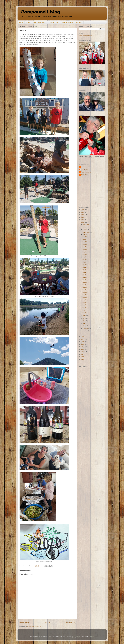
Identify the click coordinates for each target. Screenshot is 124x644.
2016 (83, 342)
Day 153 (85, 285)
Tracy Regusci (85, 175)
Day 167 (85, 249)
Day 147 (85, 300)
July (84, 316)
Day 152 (85, 287)
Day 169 (85, 244)
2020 (83, 222)
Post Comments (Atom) (34, 626)
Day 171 (85, 239)
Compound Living (40, 12)
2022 (83, 217)
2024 (83, 212)
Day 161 (85, 265)
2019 (83, 334)
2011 (83, 354)
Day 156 (85, 277)
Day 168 (85, 247)
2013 (83, 349)
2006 (83, 359)
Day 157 (85, 275)
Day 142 (85, 313)
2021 (83, 220)
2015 (83, 344)
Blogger (91, 637)
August (85, 235)
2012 (83, 352)
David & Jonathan (67, 22)
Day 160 (85, 267)
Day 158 (85, 272)
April (84, 323)
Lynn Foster (85, 169)
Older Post (71, 622)
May (84, 321)
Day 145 (85, 305)
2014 (83, 347)
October (85, 230)
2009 (83, 357)
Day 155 (85, 280)
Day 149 (85, 295)
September (86, 232)
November (86, 227)
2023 (83, 215)
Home (21, 22)
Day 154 (85, 282)
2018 (83, 337)
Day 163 (85, 260)
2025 (83, 210)
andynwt (79, 637)
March (85, 326)
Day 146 (85, 302)
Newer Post (24, 622)
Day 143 (85, 310)
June (84, 318)
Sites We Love (54, 22)
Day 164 (85, 257)
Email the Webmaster (85, 36)
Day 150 (85, 292)
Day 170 (85, 242)
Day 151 (85, 290)
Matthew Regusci (86, 172)
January (85, 331)
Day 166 (85, 252)
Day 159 (85, 270)
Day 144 (85, 308)
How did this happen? (40, 22)
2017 (83, 339)
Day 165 (85, 254)
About (28, 22)
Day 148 (85, 297)
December (86, 225)
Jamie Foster (85, 167)
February (86, 328)
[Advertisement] (91, 191)
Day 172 (85, 237)
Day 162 (85, 262)
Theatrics (79, 22)
